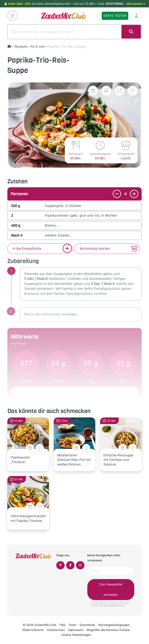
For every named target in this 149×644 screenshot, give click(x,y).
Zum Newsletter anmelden (111, 589)
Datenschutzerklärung (114, 606)
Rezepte (21, 46)
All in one (38, 46)
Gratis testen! (115, 16)
